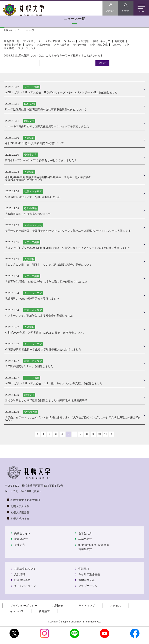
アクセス (115, 606)
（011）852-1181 (21, 491)
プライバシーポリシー (24, 606)
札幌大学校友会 (20, 519)
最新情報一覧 (11, 41)
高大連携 (9, 48)
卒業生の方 (85, 539)
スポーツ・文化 (120, 45)
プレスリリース (32, 41)
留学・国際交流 (99, 45)
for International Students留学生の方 (94, 547)
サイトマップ (87, 606)
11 (106, 434)
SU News (69, 41)
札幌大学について (25, 569)
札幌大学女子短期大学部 (25, 500)
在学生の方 (85, 533)
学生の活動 (79, 45)
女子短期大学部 (13, 45)
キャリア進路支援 (89, 574)
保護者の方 (21, 539)
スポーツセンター (28, 48)
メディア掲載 (52, 41)
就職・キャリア (102, 41)
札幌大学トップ (11, 30)
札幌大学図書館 (20, 512)
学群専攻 (84, 569)
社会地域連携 (22, 580)
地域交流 (120, 41)
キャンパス (17, 611)
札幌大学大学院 (20, 506)
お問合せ (58, 606)
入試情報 (84, 41)
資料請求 (44, 611)
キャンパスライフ (25, 586)
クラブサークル (88, 586)
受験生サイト (22, 533)
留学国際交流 (87, 580)
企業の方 (20, 545)
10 (99, 434)
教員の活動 (44, 45)
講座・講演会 (62, 45)
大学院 (29, 45)
